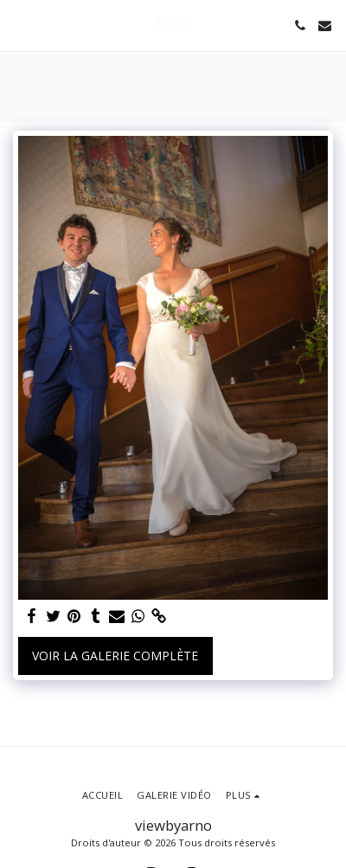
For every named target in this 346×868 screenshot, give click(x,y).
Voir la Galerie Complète (115, 656)
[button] (19, 25)
